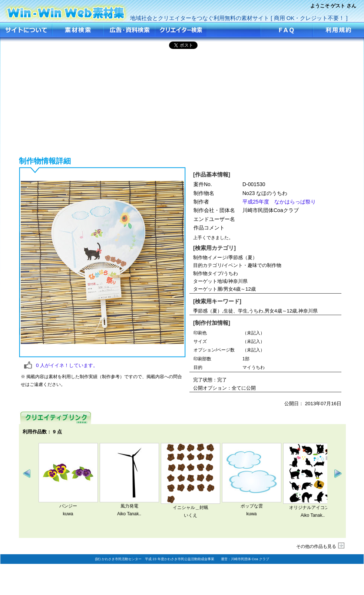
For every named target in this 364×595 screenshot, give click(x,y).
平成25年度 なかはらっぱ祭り (279, 202)
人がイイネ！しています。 (67, 365)
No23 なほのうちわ (66, 10)
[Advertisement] (182, 102)
